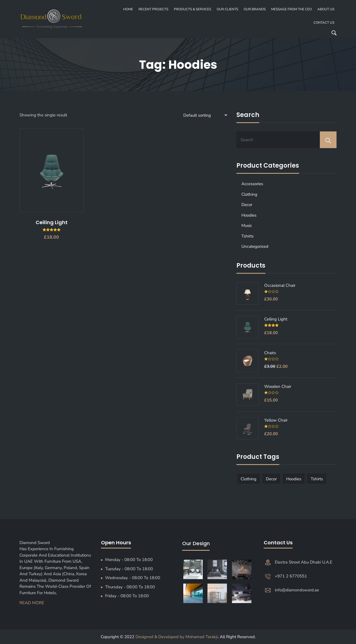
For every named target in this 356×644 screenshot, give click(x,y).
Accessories (252, 184)
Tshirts (248, 236)
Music (247, 226)
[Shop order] (204, 115)
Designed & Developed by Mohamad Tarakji (177, 637)
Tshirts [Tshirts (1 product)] (317, 479)
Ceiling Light (52, 222)
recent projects (153, 9)
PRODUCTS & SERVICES (192, 9)
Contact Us (324, 23)
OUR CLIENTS (227, 9)
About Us (326, 9)
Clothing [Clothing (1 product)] (249, 479)
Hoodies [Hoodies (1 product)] (294, 479)
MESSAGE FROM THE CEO (291, 9)
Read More (32, 603)
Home (128, 9)
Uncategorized (255, 246)
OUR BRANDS (255, 9)
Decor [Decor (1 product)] (271, 479)
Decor (247, 205)
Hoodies (249, 215)
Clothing (249, 194)
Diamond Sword (36, 543)
